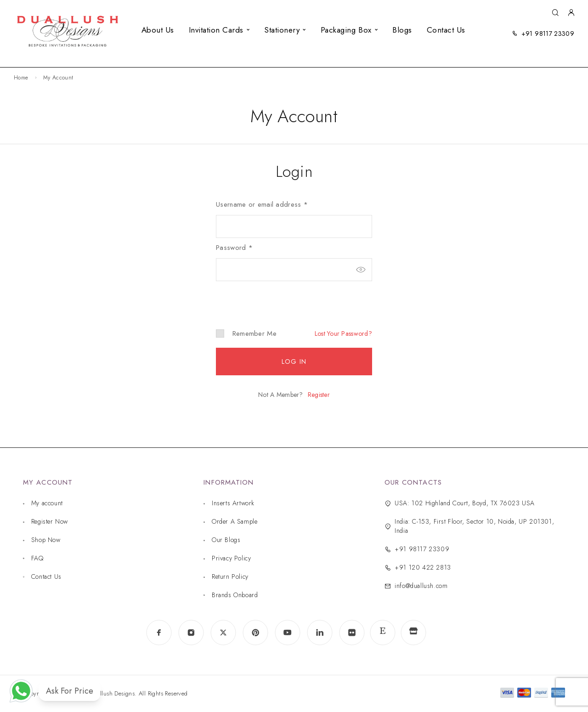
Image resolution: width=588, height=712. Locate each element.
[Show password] (361, 270)
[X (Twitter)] (223, 633)
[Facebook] (159, 633)
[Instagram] (191, 633)
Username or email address (262, 204)
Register (319, 395)
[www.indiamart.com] (413, 633)
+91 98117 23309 (548, 34)
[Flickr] (352, 633)
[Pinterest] (255, 633)
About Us (158, 30)
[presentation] (279, 297)
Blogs (402, 30)
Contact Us (446, 30)
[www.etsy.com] (383, 633)
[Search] (555, 13)
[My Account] (571, 13)
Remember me (246, 333)
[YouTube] (288, 633)
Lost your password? (343, 333)
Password (234, 248)
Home (21, 78)
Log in (294, 362)
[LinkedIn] (320, 633)
